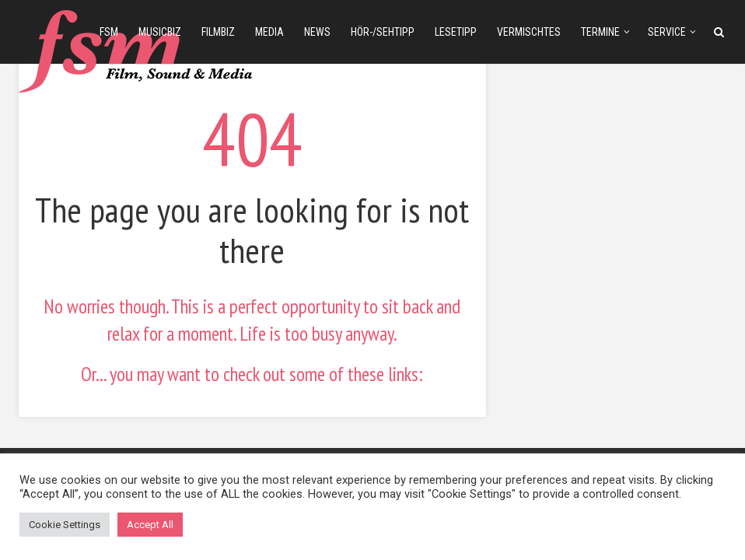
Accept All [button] (150, 525)
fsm (109, 32)
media (269, 32)
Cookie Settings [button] (65, 525)
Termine (600, 32)
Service (667, 32)
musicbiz (160, 32)
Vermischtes (529, 32)
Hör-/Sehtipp (383, 32)
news (317, 32)
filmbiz (218, 32)
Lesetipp (456, 32)
